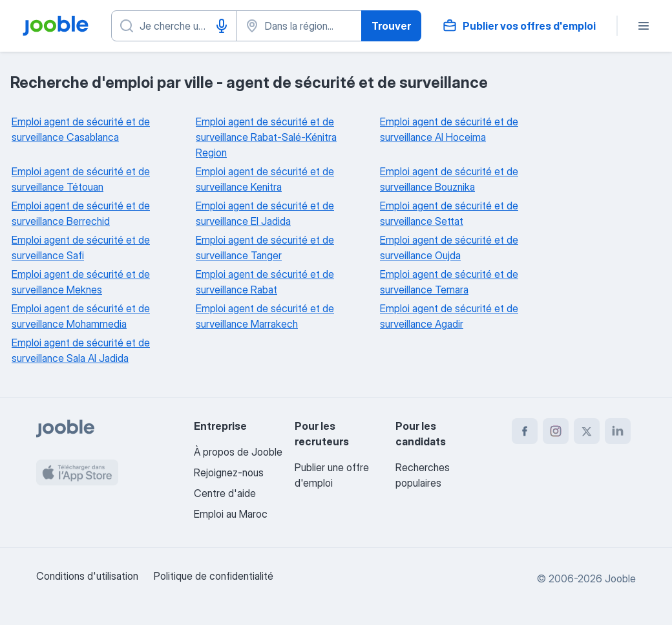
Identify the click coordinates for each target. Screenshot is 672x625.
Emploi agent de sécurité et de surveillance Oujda (449, 248)
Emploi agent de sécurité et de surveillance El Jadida (265, 213)
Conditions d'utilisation (87, 576)
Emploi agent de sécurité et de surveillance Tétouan (81, 179)
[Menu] (644, 26)
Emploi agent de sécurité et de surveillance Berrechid (81, 213)
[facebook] (525, 431)
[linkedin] (618, 431)
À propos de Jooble (238, 452)
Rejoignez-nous (229, 472)
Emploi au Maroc (231, 514)
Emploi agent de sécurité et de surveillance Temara (449, 282)
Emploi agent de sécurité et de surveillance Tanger (265, 248)
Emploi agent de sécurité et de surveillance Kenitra (265, 179)
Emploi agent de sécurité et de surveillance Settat (449, 213)
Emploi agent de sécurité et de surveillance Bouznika (449, 179)
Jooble (620, 578)
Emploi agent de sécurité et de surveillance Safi (81, 248)
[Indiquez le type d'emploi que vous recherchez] (174, 26)
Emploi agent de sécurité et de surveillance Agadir (449, 316)
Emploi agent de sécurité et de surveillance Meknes (81, 282)
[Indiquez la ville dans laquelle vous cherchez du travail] (299, 26)
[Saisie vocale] (222, 26)
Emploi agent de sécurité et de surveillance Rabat (265, 282)
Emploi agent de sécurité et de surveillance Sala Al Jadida (81, 350)
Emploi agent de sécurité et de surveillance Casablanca (81, 129)
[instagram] (556, 431)
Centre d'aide (225, 493)
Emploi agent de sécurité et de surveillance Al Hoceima (449, 129)
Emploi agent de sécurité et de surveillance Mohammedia (81, 316)
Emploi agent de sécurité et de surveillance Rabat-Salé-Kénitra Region (266, 137)
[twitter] (587, 431)
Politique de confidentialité (214, 576)
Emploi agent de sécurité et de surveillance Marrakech (265, 316)
